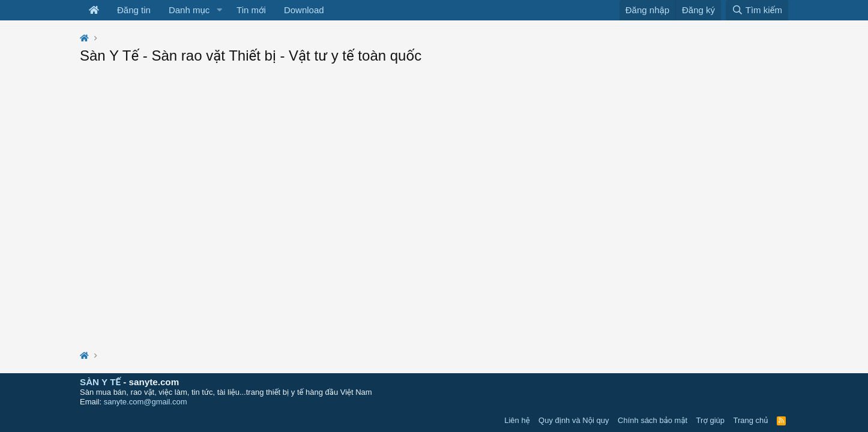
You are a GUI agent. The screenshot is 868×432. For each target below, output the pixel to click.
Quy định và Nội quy (574, 420)
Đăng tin (134, 10)
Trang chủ (751, 420)
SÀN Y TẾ (100, 382)
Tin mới (251, 10)
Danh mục (189, 10)
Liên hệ (517, 420)
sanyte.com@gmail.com (146, 402)
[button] (219, 10)
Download (304, 10)
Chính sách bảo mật (653, 420)
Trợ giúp (710, 420)
